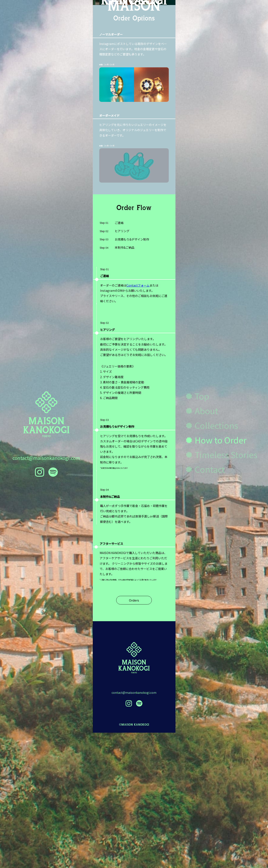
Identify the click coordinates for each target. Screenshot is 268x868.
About (206, 411)
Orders (134, 735)
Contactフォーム (138, 420)
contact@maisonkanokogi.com (46, 458)
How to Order (221, 440)
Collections (216, 425)
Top (202, 396)
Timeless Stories (226, 454)
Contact (210, 469)
